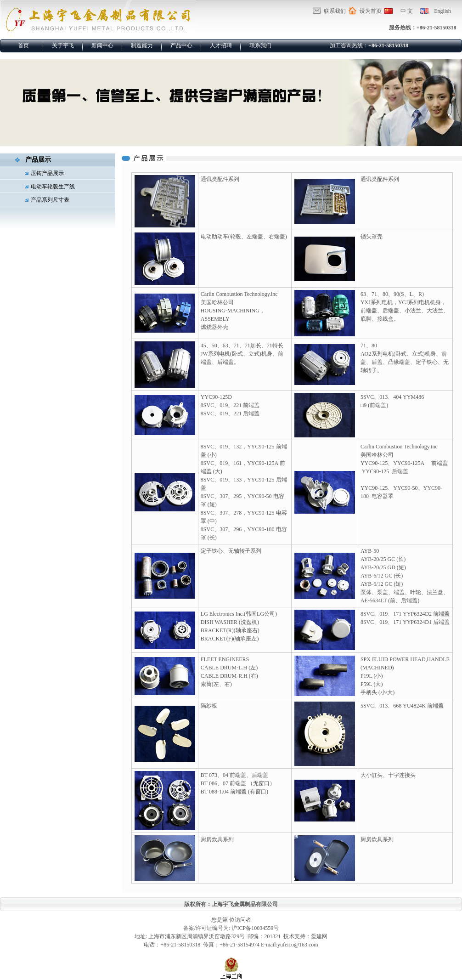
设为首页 (371, 11)
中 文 (407, 11)
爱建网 (319, 936)
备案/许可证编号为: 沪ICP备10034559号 (231, 928)
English (442, 11)
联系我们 (335, 11)
